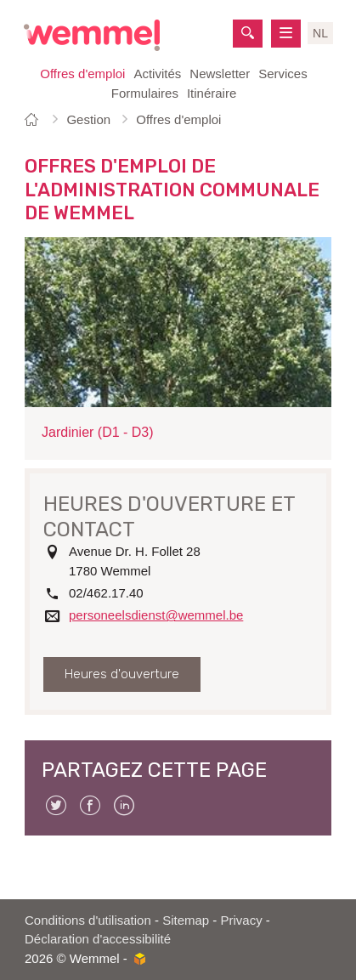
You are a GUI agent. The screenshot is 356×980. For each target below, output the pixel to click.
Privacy (242, 920)
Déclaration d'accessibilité (98, 939)
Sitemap (186, 920)
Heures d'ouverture (122, 674)
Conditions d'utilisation (88, 920)
